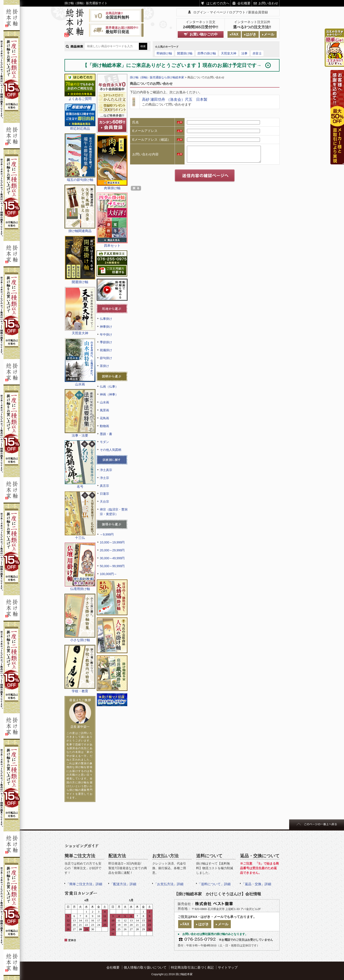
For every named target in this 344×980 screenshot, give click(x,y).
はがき (251, 34)
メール (269, 34)
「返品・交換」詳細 (256, 884)
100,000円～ (108, 574)
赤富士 (257, 53)
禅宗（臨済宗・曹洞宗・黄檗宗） (114, 512)
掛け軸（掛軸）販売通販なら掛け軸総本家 (157, 77)
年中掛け (106, 334)
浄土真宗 (106, 470)
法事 (244, 53)
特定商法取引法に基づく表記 (192, 967)
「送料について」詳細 (214, 884)
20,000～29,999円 (112, 550)
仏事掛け (106, 319)
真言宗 (104, 486)
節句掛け (106, 358)
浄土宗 (104, 478)
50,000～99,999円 (112, 566)
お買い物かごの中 (204, 34)
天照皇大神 (229, 53)
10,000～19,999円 (112, 542)
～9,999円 (107, 534)
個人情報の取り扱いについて (145, 967)
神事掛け (106, 327)
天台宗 (104, 502)
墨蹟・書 (106, 434)
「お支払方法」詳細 (169, 884)
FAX (235, 34)
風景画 (104, 410)
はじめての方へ (218, 3)
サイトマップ (228, 967)
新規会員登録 (258, 12)
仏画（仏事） (109, 387)
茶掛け (104, 366)
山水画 (104, 402)
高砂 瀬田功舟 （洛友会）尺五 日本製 (175, 99)
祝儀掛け (106, 350)
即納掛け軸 (164, 53)
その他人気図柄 (111, 450)
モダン (104, 442)
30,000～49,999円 (112, 558)
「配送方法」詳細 (123, 884)
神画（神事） (109, 394)
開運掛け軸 (185, 53)
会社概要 (244, 3)
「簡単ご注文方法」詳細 (84, 884)
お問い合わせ (268, 3)
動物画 (104, 426)
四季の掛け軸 (207, 53)
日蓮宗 (104, 494)
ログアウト (237, 12)
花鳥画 (104, 418)
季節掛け (106, 342)
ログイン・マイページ (210, 12)
